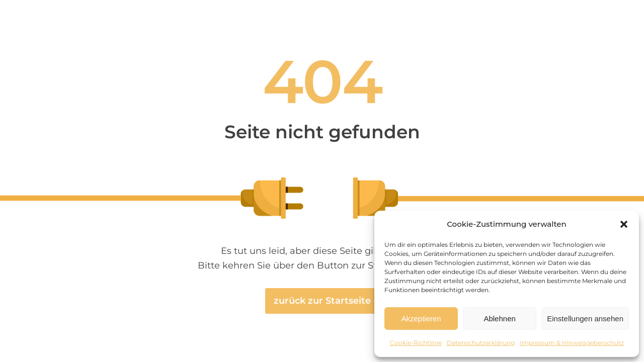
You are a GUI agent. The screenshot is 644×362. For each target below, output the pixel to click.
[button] (624, 224)
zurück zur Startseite (322, 301)
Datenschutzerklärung (481, 343)
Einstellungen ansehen (585, 319)
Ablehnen (499, 319)
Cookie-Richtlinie (416, 343)
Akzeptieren (421, 319)
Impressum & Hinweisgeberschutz (572, 343)
